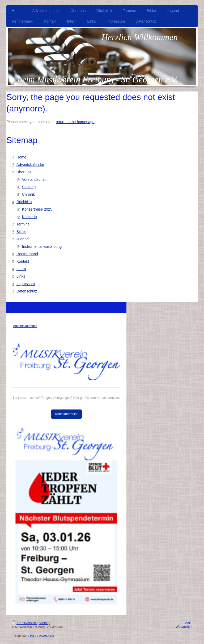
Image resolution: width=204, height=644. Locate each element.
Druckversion (24, 623)
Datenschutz (27, 291)
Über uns (24, 172)
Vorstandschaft (34, 179)
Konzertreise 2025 (37, 209)
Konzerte (29, 217)
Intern (21, 269)
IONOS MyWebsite (41, 636)
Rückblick (24, 202)
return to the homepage (75, 122)
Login (188, 622)
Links (21, 276)
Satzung (29, 187)
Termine (23, 224)
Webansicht (184, 627)
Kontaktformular (67, 414)
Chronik (28, 194)
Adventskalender (30, 165)
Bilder (21, 232)
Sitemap (44, 623)
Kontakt (23, 261)
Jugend (23, 239)
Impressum (26, 284)
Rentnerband (27, 254)
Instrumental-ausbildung (42, 246)
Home (21, 157)
